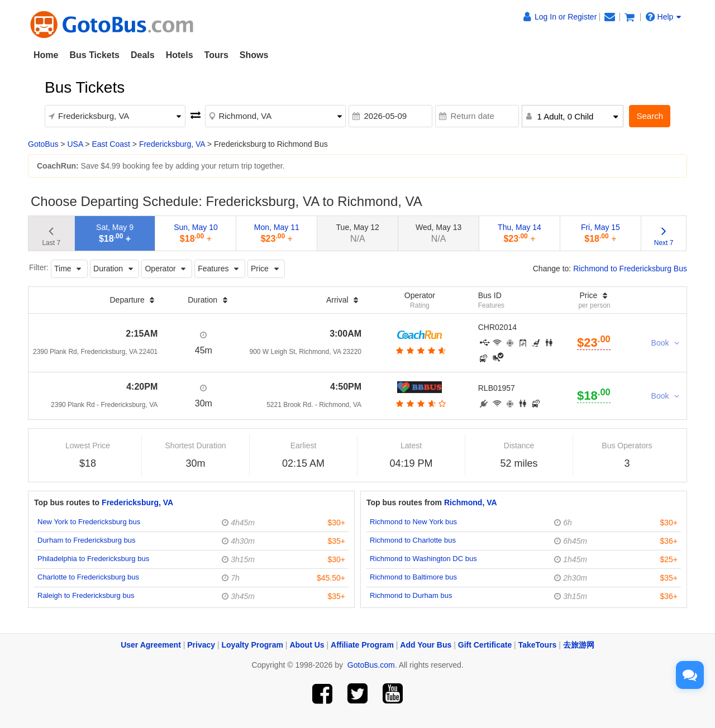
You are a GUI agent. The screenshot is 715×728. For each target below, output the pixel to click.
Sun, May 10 (196, 233)
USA (75, 144)
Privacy (201, 645)
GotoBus (43, 144)
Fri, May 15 (600, 233)
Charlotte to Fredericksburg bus (88, 577)
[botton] (420, 351)
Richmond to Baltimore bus (413, 577)
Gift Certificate (485, 645)
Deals (143, 55)
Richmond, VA (471, 502)
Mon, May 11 (277, 233)
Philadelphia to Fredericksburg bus (93, 559)
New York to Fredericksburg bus (89, 522)
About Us (307, 645)
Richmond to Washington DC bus (423, 559)
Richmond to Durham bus (411, 595)
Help (664, 17)
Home (46, 55)
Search (650, 116)
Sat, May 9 (115, 233)
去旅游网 (579, 645)
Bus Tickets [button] (94, 55)
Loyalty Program (252, 645)
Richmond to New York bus (413, 522)
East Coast (111, 144)
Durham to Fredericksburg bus (87, 540)
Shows (254, 55)
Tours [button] (216, 55)
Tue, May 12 (358, 233)
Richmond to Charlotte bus (413, 540)
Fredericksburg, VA (172, 144)
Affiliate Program (362, 645)
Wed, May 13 (438, 233)
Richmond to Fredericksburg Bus (630, 269)
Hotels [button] (180, 55)
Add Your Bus (426, 645)
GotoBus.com (371, 665)
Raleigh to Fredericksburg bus (86, 595)
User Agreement (151, 645)
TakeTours (538, 645)
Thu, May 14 (519, 233)
